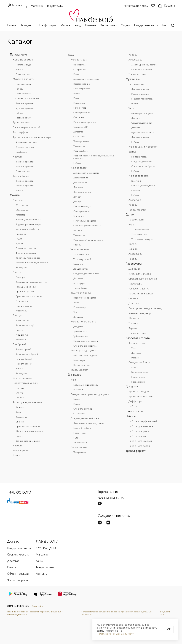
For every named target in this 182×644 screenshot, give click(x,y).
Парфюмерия (48, 26)
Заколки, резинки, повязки (144, 65)
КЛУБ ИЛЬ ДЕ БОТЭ (48, 548)
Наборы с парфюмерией (143, 421)
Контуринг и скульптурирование (32, 263)
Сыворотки (79, 137)
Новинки (90, 26)
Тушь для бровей (24, 364)
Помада (19, 330)
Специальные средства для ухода (90, 394)
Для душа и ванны (82, 192)
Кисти (19, 412)
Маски (77, 93)
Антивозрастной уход (142, 113)
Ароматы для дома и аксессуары (32, 137)
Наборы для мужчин (140, 441)
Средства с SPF (81, 127)
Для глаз (18, 272)
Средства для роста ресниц (29, 296)
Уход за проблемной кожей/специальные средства (94, 157)
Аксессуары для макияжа (27, 402)
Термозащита (80, 443)
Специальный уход (83, 409)
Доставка (13, 561)
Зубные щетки (81, 336)
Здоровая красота (138, 338)
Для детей (78, 187)
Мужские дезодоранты (143, 132)
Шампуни (78, 390)
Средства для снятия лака (86, 274)
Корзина (166, 6)
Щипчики (134, 318)
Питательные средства (85, 122)
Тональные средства (26, 248)
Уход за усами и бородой (143, 147)
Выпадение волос (140, 372)
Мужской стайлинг (83, 428)
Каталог (12, 26)
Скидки (125, 26)
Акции (40, 561)
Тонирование (80, 452)
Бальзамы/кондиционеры (86, 385)
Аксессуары (21, 267)
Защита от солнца (81, 293)
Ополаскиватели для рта (86, 341)
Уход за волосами (139, 176)
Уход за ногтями (80, 250)
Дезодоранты (80, 183)
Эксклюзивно (108, 26)
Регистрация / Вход (136, 6)
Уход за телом (79, 168)
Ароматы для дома (25, 147)
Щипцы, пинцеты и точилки (29, 431)
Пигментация (138, 377)
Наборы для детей (139, 446)
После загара (80, 307)
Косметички (22, 417)
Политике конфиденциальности (115, 634)
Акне (134, 367)
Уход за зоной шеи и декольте (88, 240)
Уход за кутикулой (82, 259)
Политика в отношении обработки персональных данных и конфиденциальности (35, 613)
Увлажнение (79, 146)
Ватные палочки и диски (28, 441)
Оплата (12, 568)
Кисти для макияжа (140, 274)
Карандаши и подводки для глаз (31, 282)
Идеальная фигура (82, 206)
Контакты (42, 574)
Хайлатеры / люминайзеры (29, 258)
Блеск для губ (22, 320)
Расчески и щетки (139, 289)
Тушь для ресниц (24, 306)
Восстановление (82, 84)
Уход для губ (22, 335)
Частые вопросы (17, 580)
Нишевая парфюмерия (26, 98)
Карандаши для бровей (27, 354)
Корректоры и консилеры (28, 224)
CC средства (22, 210)
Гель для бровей (23, 349)
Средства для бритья (142, 123)
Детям (17, 456)
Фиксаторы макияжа (26, 253)
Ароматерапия (81, 178)
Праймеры (21, 234)
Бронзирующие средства (28, 220)
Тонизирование (81, 141)
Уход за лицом (79, 60)
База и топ (78, 264)
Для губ (17, 316)
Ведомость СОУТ (165, 613)
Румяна (19, 244)
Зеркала (20, 407)
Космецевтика (137, 343)
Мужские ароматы (24, 79)
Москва (15, 6)
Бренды (26, 26)
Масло (77, 404)
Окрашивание (79, 447)
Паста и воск (80, 433)
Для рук (77, 202)
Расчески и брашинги (142, 70)
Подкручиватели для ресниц (145, 308)
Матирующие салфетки (27, 229)
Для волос (74, 375)
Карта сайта (38, 606)
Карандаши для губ (25, 325)
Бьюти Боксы (134, 411)
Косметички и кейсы (141, 294)
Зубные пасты (80, 331)
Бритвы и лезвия (139, 157)
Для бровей (20, 344)
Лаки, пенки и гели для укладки (89, 423)
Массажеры (79, 103)
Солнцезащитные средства (87, 226)
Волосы (133, 244)
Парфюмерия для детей (27, 128)
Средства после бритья (143, 166)
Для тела (136, 128)
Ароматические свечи (26, 142)
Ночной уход (80, 108)
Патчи (76, 98)
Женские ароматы (23, 60)
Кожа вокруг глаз (82, 89)
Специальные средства (85, 346)
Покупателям (54, 6)
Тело (76, 312)
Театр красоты (45, 568)
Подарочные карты (146, 26)
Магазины (37, 6)
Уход (78, 26)
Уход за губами (81, 151)
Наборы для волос (139, 436)
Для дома (132, 386)
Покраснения (138, 382)
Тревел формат (23, 74)
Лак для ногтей (81, 269)
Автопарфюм (20, 132)
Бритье (133, 152)
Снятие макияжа (22, 378)
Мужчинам (133, 79)
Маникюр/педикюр (140, 313)
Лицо (76, 303)
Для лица (18, 200)
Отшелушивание (82, 113)
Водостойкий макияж (26, 383)
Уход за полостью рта (83, 322)
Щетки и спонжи (82, 365)
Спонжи (20, 422)
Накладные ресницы (26, 287)
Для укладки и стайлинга (85, 418)
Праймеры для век (25, 292)
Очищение (79, 117)
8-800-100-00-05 (111, 498)
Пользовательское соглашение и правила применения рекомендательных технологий (116, 613)
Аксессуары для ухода (84, 351)
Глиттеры (20, 277)
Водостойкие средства (85, 298)
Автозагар (21, 215)
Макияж (65, 26)
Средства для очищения (28, 427)
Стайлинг (136, 190)
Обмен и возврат (18, 574)
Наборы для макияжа (141, 426)
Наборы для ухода (139, 431)
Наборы (20, 70)
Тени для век (22, 301)
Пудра (19, 239)
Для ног (77, 197)
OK (169, 629)
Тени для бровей (24, 359)
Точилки (133, 323)
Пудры (77, 438)
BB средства (22, 205)
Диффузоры (21, 152)
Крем (76, 74)
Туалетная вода (23, 65)
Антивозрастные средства (86, 79)
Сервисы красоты (18, 555)
